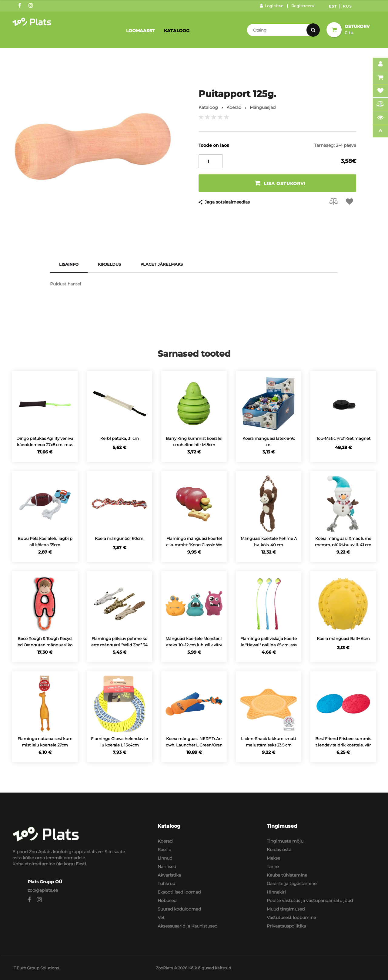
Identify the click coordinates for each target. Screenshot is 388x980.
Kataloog (177, 31)
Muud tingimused (286, 909)
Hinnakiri (276, 892)
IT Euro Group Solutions (36, 968)
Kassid (164, 850)
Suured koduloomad (179, 909)
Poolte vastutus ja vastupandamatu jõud (310, 901)
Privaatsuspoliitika (286, 926)
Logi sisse (272, 6)
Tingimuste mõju (285, 841)
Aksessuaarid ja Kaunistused (187, 926)
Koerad (165, 841)
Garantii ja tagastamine (292, 884)
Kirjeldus (109, 264)
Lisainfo (69, 264)
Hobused (167, 901)
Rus (347, 6)
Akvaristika (169, 875)
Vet (161, 918)
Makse (273, 858)
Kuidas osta (279, 850)
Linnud (165, 858)
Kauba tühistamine (287, 875)
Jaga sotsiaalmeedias (227, 202)
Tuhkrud (166, 884)
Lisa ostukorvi (280, 183)
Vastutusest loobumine (291, 918)
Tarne (273, 867)
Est (333, 6)
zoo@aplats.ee (43, 890)
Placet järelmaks (162, 264)
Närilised (167, 867)
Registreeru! (303, 6)
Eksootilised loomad (179, 892)
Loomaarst (140, 31)
